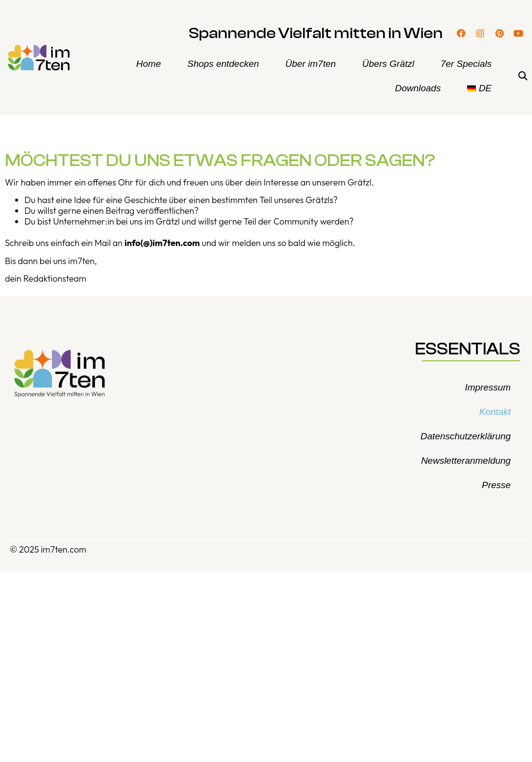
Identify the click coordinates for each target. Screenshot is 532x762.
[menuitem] (479, 88)
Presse (496, 485)
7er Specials (466, 64)
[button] (522, 76)
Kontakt (495, 412)
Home (149, 64)
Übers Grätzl (388, 64)
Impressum (488, 387)
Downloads (418, 88)
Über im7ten (311, 64)
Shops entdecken (223, 64)
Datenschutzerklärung (466, 436)
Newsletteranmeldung (466, 461)
